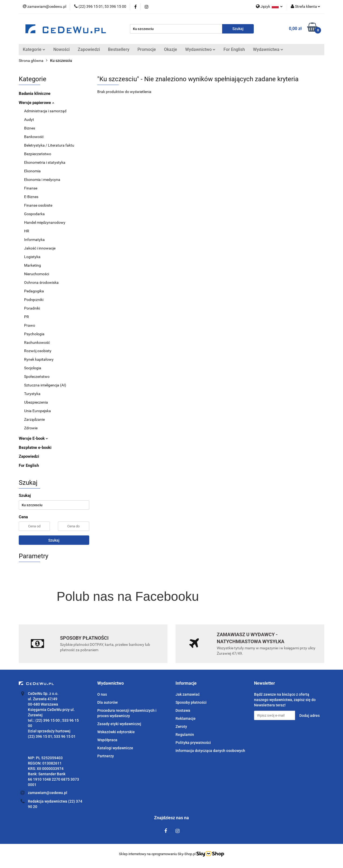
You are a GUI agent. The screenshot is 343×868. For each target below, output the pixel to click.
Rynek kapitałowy (39, 359)
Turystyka (32, 394)
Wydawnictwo (200, 49)
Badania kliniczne (35, 94)
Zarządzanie (34, 419)
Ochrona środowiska (41, 282)
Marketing (33, 265)
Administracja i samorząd (45, 111)
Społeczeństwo (37, 377)
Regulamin (185, 735)
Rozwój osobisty (38, 351)
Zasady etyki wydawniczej (119, 724)
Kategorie (34, 49)
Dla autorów (107, 702)
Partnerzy (106, 756)
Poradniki (32, 308)
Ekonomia (32, 171)
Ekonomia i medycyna (42, 180)
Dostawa (183, 710)
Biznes (30, 128)
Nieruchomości (37, 274)
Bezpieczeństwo (38, 154)
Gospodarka (34, 214)
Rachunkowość (37, 342)
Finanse (31, 188)
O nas (102, 694)
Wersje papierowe (36, 103)
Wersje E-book (33, 438)
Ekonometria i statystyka (45, 162)
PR (27, 317)
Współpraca (107, 740)
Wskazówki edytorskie (116, 732)
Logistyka (32, 257)
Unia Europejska (38, 411)
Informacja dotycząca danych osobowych (210, 751)
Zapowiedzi (89, 49)
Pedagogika (34, 291)
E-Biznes (31, 197)
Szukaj (54, 540)
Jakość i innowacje (40, 248)
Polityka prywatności (193, 743)
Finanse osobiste (38, 205)
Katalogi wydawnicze (115, 748)
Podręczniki (34, 300)
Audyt (29, 120)
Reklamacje (186, 718)
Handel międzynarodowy (45, 222)
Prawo (30, 325)
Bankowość (34, 137)
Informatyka (34, 240)
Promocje (147, 49)
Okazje (171, 49)
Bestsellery (119, 49)
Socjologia (33, 368)
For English (234, 49)
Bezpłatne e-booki (35, 448)
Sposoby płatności (191, 702)
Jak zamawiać (188, 694)
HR (27, 231)
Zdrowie (31, 428)
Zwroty (181, 727)
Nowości (61, 49)
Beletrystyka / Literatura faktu (49, 145)
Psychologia (34, 334)
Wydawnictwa (268, 49)
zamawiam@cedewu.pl (48, 793)
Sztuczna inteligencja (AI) (45, 385)
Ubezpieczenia (36, 402)
